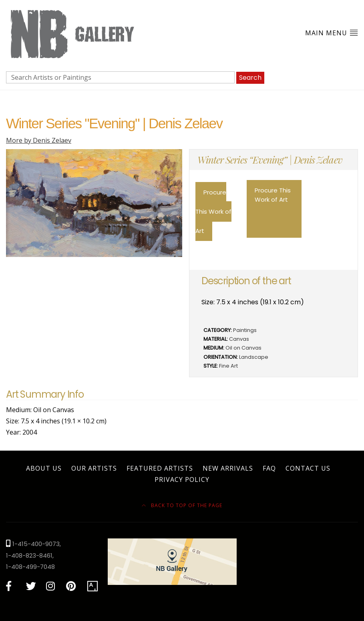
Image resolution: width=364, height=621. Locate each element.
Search (250, 78)
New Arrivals (228, 468)
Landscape (254, 357)
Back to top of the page (182, 505)
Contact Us (308, 468)
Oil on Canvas (243, 348)
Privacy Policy (182, 479)
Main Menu (332, 33)
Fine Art (228, 366)
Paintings (245, 330)
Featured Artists (160, 468)
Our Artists (94, 468)
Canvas (239, 339)
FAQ (269, 468)
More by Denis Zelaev (39, 140)
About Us (44, 468)
